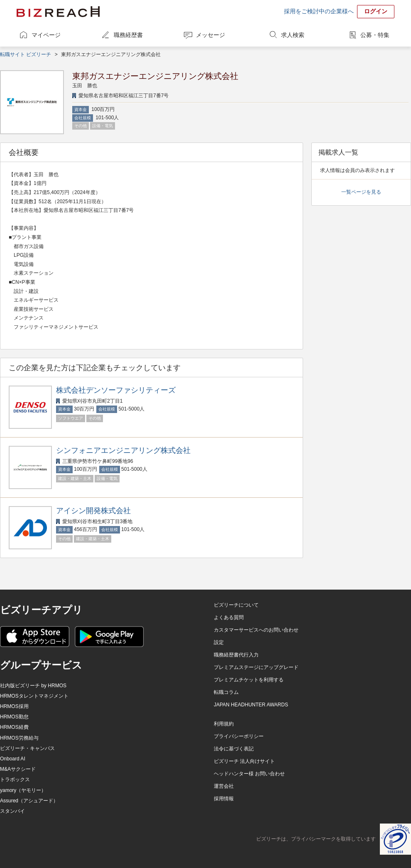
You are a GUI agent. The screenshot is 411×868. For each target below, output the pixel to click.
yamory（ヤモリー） (23, 790)
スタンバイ (12, 811)
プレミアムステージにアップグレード (256, 667)
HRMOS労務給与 (19, 738)
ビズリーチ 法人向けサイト (244, 761)
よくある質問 (229, 617)
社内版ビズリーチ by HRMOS (33, 686)
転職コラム (226, 692)
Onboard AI (13, 759)
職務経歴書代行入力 (236, 655)
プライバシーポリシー (239, 736)
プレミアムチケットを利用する (249, 680)
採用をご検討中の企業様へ (319, 11)
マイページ (46, 35)
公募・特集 (375, 35)
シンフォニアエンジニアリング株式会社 (123, 450)
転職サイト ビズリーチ (26, 54)
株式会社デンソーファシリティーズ (116, 390)
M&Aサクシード (18, 769)
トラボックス (15, 779)
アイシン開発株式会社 (93, 511)
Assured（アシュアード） (29, 801)
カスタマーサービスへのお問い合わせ (256, 630)
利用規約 (224, 724)
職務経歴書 (128, 35)
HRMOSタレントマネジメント (34, 696)
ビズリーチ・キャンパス (27, 748)
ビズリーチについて (236, 605)
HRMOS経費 (14, 727)
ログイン (376, 11)
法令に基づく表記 (234, 749)
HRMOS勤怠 (14, 717)
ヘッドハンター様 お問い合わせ (249, 774)
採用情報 (224, 799)
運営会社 (224, 786)
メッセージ (210, 35)
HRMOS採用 (14, 706)
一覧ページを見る (361, 192)
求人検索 (293, 35)
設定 (219, 642)
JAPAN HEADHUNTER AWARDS (251, 705)
